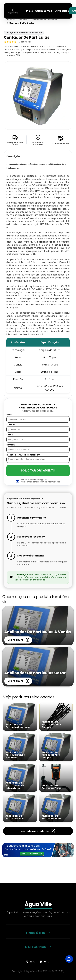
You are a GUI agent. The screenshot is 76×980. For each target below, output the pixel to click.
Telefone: (11, 425)
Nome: (9, 415)
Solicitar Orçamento (38, 471)
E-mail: (10, 435)
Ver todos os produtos (38, 831)
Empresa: (11, 445)
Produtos (62, 11)
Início (29, 11)
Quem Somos (44, 11)
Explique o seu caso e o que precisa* (23, 455)
